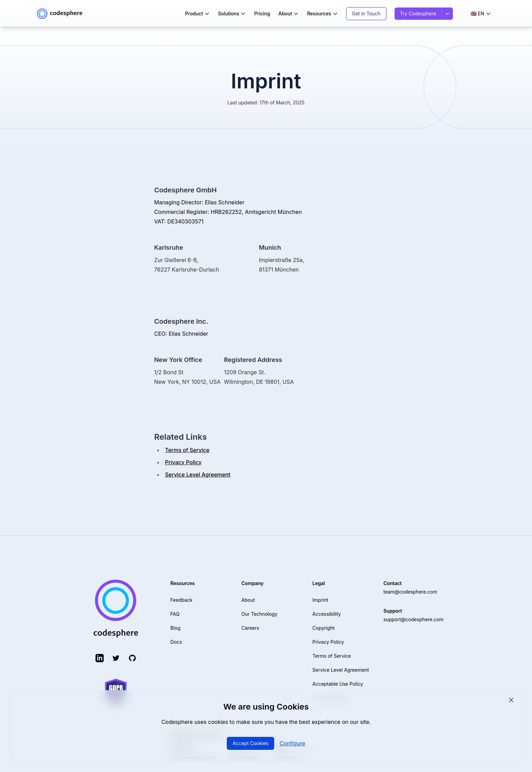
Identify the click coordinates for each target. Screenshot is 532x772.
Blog (176, 628)
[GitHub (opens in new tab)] (132, 658)
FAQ (175, 614)
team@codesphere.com (410, 592)
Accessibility (327, 614)
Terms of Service (187, 450)
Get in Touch (366, 13)
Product (198, 13)
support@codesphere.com (413, 619)
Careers (250, 628)
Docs (176, 642)
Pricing (262, 13)
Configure (292, 743)
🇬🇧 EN (481, 13)
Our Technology (259, 614)
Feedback (182, 600)
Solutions (232, 13)
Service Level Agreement (198, 475)
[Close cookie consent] (511, 700)
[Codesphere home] (60, 14)
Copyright (323, 628)
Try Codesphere (418, 13)
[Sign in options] (447, 14)
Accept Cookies (250, 743)
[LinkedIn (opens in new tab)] (100, 658)
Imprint (320, 600)
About (289, 13)
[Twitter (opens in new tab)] (116, 658)
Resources (322, 13)
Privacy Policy (183, 462)
